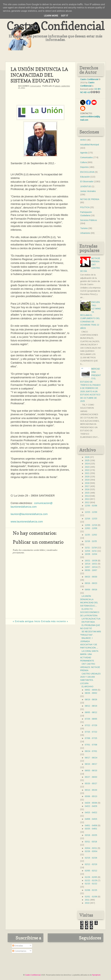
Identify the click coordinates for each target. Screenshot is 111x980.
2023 (87, 467)
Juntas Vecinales (88, 191)
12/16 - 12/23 (91, 519)
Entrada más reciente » (55, 621)
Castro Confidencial (56, 26)
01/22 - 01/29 (91, 880)
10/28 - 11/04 (91, 554)
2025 (87, 460)
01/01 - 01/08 (91, 897)
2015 (87, 493)
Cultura (84, 162)
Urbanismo (85, 233)
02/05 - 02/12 (91, 871)
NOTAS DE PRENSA (90, 199)
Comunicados (35, 86)
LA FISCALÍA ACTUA (91, 619)
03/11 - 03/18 (91, 842)
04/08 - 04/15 (91, 819)
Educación (85, 177)
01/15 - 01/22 (91, 884)
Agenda (84, 153)
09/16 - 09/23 (91, 583)
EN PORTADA (88, 622)
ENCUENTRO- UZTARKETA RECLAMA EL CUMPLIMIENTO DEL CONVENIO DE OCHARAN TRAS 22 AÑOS (91, 315)
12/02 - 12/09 (91, 528)
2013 (87, 499)
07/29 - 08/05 (91, 719)
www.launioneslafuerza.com (27, 522)
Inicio (37, 621)
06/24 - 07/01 (91, 751)
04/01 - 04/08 (91, 825)
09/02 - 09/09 (91, 690)
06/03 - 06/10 (91, 770)
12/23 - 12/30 (91, 512)
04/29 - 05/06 (91, 803)
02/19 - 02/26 (91, 858)
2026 (87, 457)
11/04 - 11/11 (91, 551)
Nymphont (96, 975)
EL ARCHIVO (88, 687)
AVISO (83, 140)
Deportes (84, 167)
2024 (87, 464)
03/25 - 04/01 (91, 829)
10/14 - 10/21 (91, 564)
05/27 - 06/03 (91, 777)
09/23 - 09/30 (91, 577)
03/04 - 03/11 (91, 848)
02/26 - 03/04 (91, 851)
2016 (87, 489)
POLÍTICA (85, 207)
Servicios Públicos (89, 220)
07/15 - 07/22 (91, 732)
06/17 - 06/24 (91, 758)
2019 (87, 480)
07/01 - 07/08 (91, 745)
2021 (87, 473)
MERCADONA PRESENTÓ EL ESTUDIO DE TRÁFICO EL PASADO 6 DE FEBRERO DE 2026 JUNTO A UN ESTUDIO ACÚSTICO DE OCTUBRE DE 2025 (91, 385)
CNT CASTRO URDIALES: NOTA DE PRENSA (90, 667)
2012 (87, 502)
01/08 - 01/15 (91, 890)
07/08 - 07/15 (91, 738)
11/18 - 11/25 (91, 541)
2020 (87, 477)
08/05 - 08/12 (91, 712)
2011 (87, 900)
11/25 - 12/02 (91, 535)
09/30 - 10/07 (91, 570)
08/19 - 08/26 (91, 700)
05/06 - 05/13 (91, 796)
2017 (87, 486)
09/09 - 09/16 (91, 590)
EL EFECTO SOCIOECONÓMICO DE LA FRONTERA (90, 612)
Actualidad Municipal (90, 145)
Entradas (18, 946)
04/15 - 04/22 (91, 812)
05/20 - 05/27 (91, 783)
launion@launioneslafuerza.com (29, 514)
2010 (87, 903)
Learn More (51, 16)
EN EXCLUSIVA (87, 172)
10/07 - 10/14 (91, 567)
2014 (87, 496)
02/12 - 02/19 (91, 864)
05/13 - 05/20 (91, 790)
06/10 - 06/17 (91, 764)
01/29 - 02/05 (91, 877)
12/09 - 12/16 (91, 525)
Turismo (84, 228)
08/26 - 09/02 (91, 693)
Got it (65, 16)
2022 (87, 470)
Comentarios (19, 951)
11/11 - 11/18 (91, 548)
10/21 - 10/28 (91, 561)
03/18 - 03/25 (91, 835)
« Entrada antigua (23, 621)
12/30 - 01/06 (91, 506)
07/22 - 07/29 (91, 725)
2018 (87, 483)
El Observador (87, 182)
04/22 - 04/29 (91, 806)
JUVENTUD (86, 186)
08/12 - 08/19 (91, 706)
